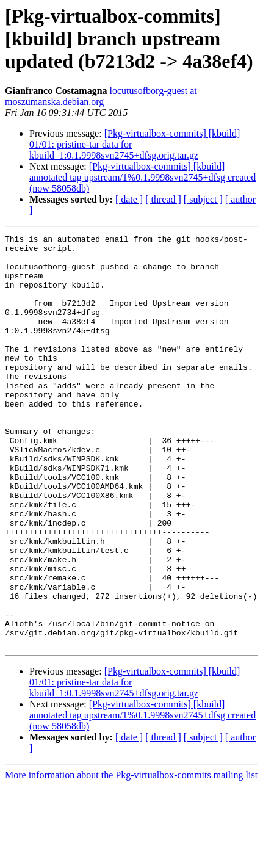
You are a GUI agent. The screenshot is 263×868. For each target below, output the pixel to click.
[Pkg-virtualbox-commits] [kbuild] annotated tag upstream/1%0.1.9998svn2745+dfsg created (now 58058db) (142, 177)
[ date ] (129, 199)
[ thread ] (163, 199)
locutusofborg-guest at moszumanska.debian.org (101, 96)
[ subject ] (203, 199)
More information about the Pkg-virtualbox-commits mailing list (131, 857)
